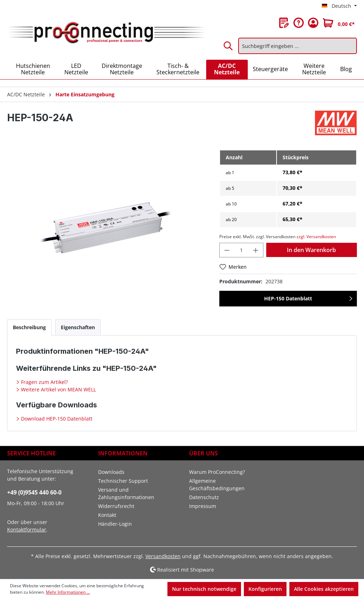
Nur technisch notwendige (204, 589)
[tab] (29, 327)
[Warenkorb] (339, 23)
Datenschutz (204, 497)
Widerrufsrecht (116, 506)
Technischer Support (123, 481)
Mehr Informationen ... (68, 592)
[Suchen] (229, 46)
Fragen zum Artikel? (44, 382)
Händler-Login (115, 524)
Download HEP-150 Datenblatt (56, 419)
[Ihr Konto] (313, 23)
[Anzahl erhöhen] (256, 250)
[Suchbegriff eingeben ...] (298, 46)
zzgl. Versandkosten (316, 237)
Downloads (111, 472)
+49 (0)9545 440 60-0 (34, 492)
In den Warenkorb (311, 250)
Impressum (203, 506)
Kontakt (107, 515)
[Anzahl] (242, 250)
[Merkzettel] (284, 23)
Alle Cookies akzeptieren (324, 589)
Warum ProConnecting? (217, 472)
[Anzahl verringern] (227, 250)
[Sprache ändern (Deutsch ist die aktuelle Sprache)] (339, 6)
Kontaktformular (27, 530)
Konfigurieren (265, 589)
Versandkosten (163, 556)
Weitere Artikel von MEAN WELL (58, 389)
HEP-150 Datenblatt (288, 298)
